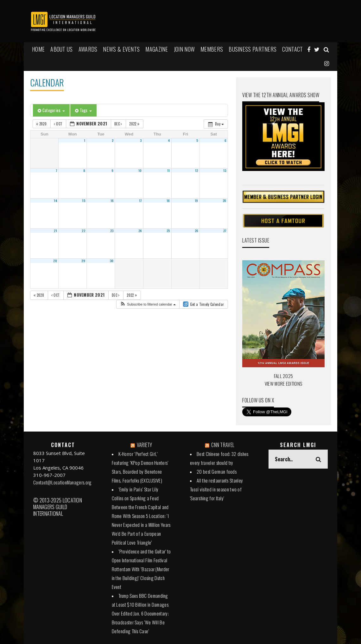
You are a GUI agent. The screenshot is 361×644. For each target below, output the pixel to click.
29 (83, 261)
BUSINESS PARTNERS (253, 49)
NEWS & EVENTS (121, 49)
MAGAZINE (157, 49)
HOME (38, 49)
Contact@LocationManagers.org (62, 482)
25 (168, 230)
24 (140, 230)
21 (55, 230)
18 (168, 200)
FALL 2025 (284, 376)
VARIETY (145, 445)
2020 (42, 124)
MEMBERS (212, 49)
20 (225, 200)
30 (112, 261)
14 (55, 200)
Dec (119, 124)
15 (84, 200)
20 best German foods (217, 471)
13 (225, 170)
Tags (83, 110)
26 (196, 230)
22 (83, 230)
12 (197, 170)
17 (140, 200)
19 (196, 200)
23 (112, 230)
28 (55, 261)
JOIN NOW (184, 49)
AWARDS (88, 49)
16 (112, 200)
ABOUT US (61, 49)
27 (225, 230)
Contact (292, 49)
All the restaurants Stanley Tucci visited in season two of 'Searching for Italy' (216, 489)
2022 (135, 124)
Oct (59, 124)
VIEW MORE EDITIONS (283, 383)
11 (169, 170)
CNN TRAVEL (223, 445)
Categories (51, 110)
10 (140, 170)
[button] (148, 304)
